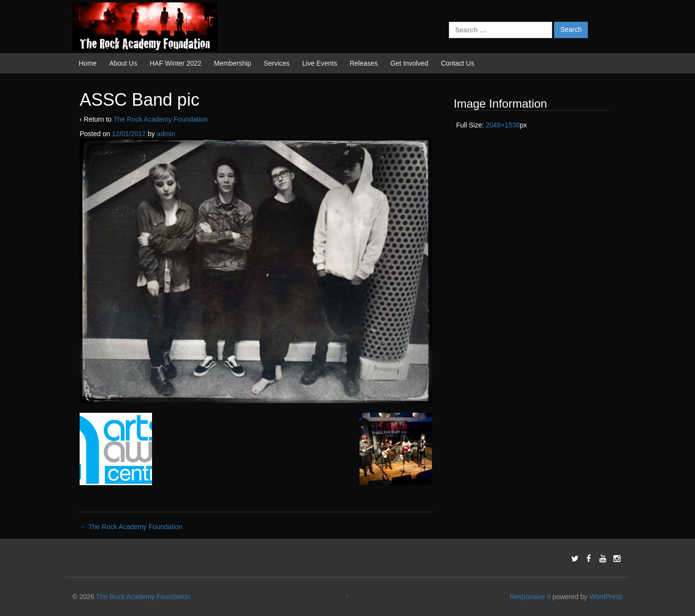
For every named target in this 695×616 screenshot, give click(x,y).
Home (88, 63)
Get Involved (410, 63)
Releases (363, 63)
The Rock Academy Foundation (160, 119)
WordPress (606, 597)
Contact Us (457, 63)
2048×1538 (502, 125)
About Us (123, 63)
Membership (232, 63)
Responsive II (530, 597)
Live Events (320, 63)
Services (277, 63)
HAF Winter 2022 (175, 63)
